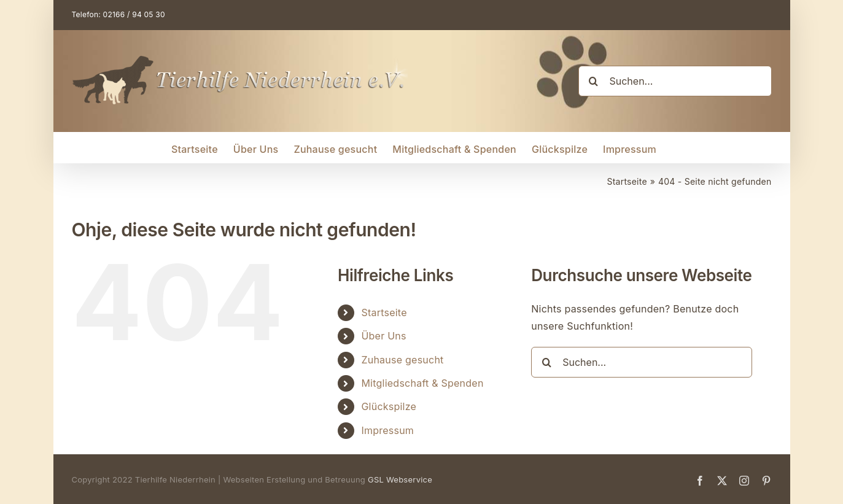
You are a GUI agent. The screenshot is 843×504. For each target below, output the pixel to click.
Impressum (387, 430)
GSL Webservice (400, 479)
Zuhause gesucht (402, 360)
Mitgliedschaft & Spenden (422, 383)
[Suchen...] (675, 81)
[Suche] (594, 81)
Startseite (384, 312)
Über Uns (383, 336)
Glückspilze (389, 406)
